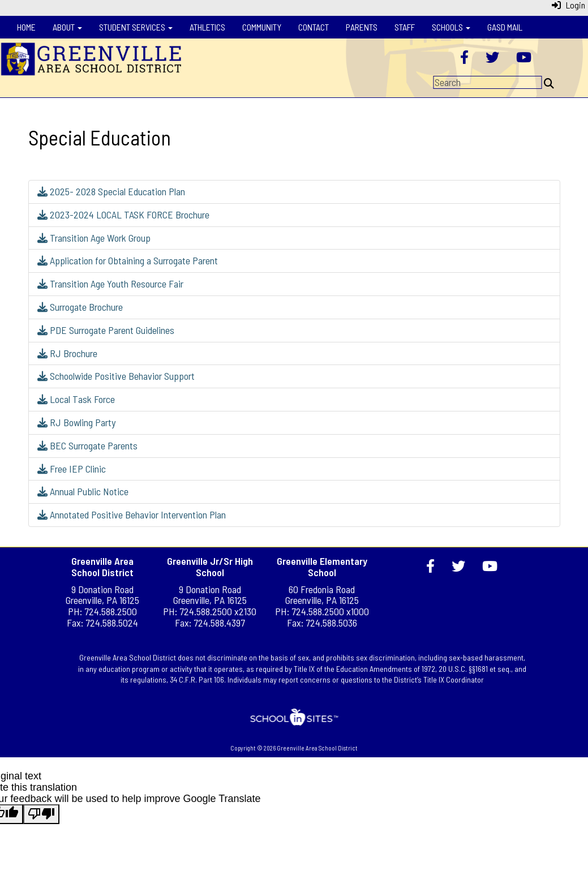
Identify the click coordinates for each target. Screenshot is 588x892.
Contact (314, 27)
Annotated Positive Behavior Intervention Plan (132, 514)
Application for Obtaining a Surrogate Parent (128, 260)
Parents (362, 27)
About (67, 27)
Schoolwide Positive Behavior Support (116, 376)
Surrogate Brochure (80, 307)
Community (262, 27)
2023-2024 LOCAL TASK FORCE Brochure (123, 215)
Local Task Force (76, 399)
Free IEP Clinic (72, 469)
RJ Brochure (67, 353)
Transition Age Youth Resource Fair (110, 284)
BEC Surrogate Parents (87, 445)
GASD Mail (505, 27)
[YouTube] (524, 58)
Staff (405, 27)
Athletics (207, 27)
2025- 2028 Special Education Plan (111, 191)
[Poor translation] (41, 814)
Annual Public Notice (83, 491)
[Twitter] (492, 58)
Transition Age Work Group (94, 238)
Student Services (136, 27)
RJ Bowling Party (76, 422)
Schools (451, 27)
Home (26, 27)
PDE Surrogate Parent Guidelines (106, 330)
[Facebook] (464, 58)
